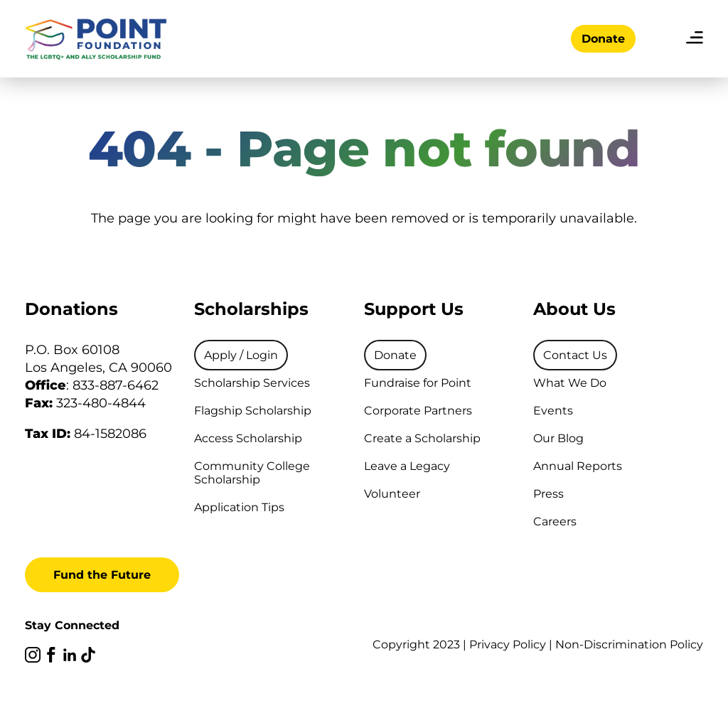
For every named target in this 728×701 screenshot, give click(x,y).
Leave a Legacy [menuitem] (407, 466)
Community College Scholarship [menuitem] (252, 473)
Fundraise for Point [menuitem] (418, 383)
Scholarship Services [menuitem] (252, 383)
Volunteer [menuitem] (392, 494)
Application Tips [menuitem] (239, 507)
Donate (603, 39)
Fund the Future (102, 575)
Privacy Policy (508, 644)
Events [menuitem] (553, 411)
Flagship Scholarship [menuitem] (253, 411)
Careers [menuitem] (555, 521)
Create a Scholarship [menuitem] (422, 438)
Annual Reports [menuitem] (578, 466)
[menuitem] (241, 355)
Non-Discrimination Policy (629, 644)
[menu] (695, 39)
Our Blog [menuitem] (558, 438)
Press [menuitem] (548, 494)
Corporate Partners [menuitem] (418, 411)
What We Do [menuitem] (570, 383)
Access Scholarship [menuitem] (248, 438)
